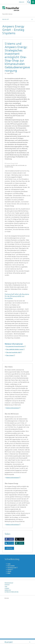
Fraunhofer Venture (7, 14)
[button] (9, 578)
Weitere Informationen (13, 446)
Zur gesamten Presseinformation (15, 385)
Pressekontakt (9, 621)
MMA (9, 612)
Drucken (9, 587)
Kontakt (7, 623)
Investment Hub (12, 606)
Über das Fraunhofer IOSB (13, 391)
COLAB (9, 610)
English (22, 2)
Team (9, 602)
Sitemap (7, 627)
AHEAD (9, 608)
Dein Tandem (11, 604)
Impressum (8, 629)
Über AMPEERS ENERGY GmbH (15, 388)
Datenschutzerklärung (12, 630)
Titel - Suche (29, 2)
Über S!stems (10, 394)
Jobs (6, 625)
